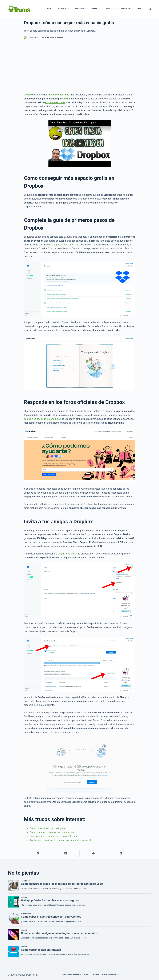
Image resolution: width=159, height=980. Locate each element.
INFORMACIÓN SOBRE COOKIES (106, 975)
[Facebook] (38, 853)
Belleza (98, 9)
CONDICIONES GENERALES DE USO (75, 975)
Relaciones (82, 9)
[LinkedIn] (121, 853)
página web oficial (66, 245)
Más (141, 9)
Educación (128, 9)
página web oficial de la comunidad (43, 419)
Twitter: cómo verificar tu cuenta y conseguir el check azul (60, 840)
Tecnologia (65, 9)
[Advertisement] (79, 66)
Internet (61, 37)
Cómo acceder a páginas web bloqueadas (52, 832)
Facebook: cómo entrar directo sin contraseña (54, 836)
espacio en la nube (55, 102)
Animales (112, 9)
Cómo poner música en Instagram (48, 828)
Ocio (51, 9)
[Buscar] (150, 9)
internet (67, 99)
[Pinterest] (93, 853)
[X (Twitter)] (66, 853)
